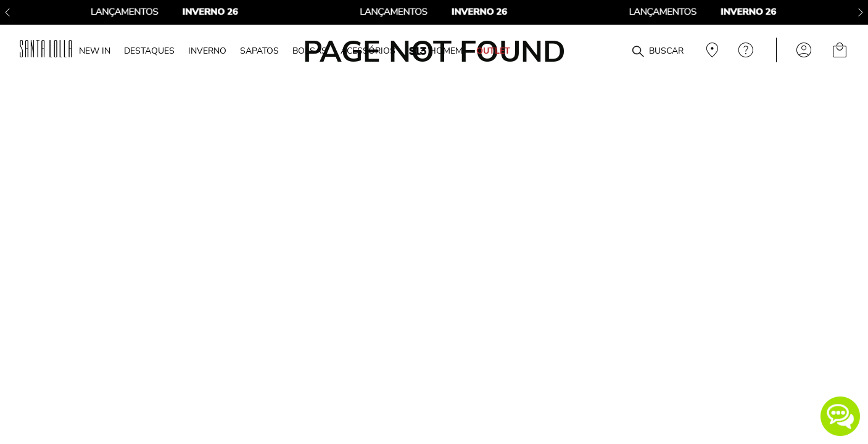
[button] (840, 416)
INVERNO (207, 51)
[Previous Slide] (7, 12)
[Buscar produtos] (638, 52)
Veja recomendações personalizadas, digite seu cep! (711, 50)
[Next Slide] (861, 12)
